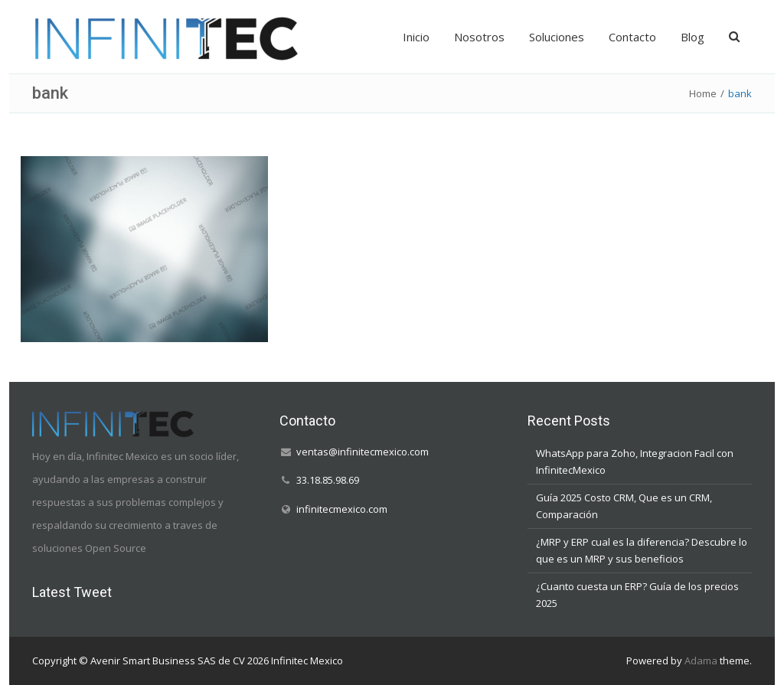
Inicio (416, 37)
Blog (693, 37)
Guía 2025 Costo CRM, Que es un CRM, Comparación (624, 506)
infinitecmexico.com (342, 508)
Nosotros (479, 37)
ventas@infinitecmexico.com (363, 452)
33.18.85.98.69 (328, 480)
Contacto (632, 37)
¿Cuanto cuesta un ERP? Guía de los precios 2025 (637, 595)
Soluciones (557, 37)
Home (703, 93)
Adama (701, 661)
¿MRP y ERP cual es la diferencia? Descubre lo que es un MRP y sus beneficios (642, 550)
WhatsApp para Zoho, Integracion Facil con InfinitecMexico (635, 462)
